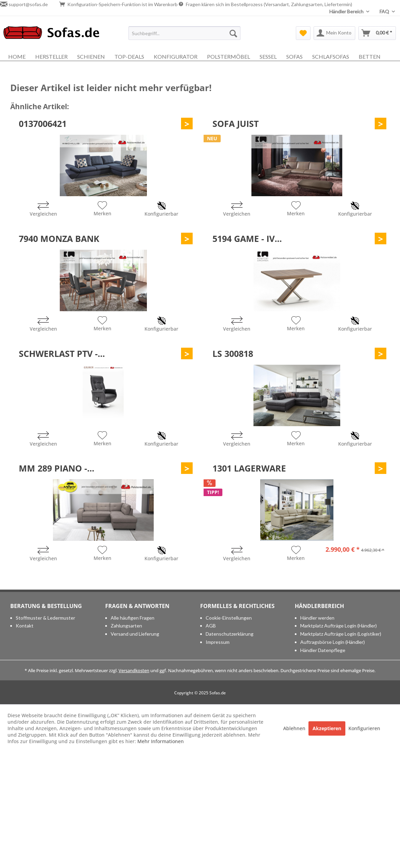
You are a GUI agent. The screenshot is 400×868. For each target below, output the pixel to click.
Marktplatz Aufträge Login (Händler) (339, 626)
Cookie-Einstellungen (229, 618)
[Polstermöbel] (229, 56)
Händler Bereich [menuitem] (347, 11)
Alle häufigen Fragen (133, 618)
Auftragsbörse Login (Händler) (333, 642)
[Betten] (370, 56)
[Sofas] (294, 56)
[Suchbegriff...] (184, 33)
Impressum (218, 642)
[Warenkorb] (377, 33)
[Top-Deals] (129, 56)
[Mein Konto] (334, 33)
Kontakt (25, 626)
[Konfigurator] (176, 56)
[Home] (17, 56)
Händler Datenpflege (323, 650)
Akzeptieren (327, 728)
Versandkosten (134, 670)
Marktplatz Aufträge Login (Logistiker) (341, 634)
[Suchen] (233, 33)
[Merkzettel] (303, 33)
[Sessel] (268, 56)
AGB (211, 626)
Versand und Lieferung (135, 634)
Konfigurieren (364, 728)
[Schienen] (91, 56)
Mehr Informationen (161, 741)
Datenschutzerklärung (230, 634)
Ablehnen (295, 728)
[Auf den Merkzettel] (102, 209)
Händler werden (317, 618)
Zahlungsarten (126, 626)
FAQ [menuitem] (385, 11)
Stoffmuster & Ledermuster (45, 618)
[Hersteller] (51, 56)
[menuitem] (184, 33)
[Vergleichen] (43, 210)
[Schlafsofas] (331, 56)
